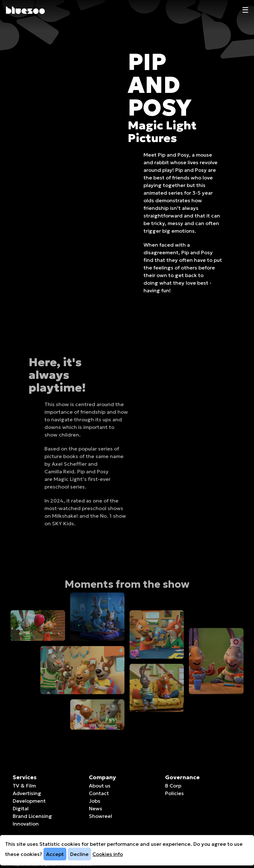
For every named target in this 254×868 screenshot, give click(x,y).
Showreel (100, 816)
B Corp (173, 786)
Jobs (95, 801)
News (96, 808)
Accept (55, 854)
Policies (174, 793)
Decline (79, 854)
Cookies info (108, 854)
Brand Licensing (32, 816)
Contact (99, 793)
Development (29, 801)
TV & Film (24, 786)
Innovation (26, 824)
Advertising (27, 793)
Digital (21, 808)
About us (100, 786)
